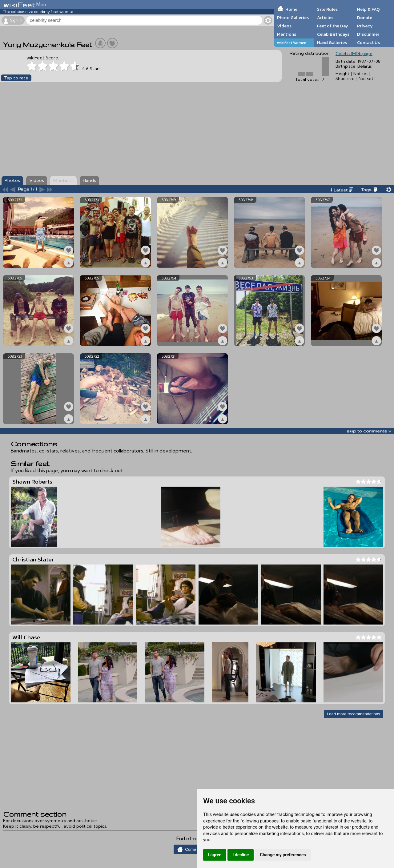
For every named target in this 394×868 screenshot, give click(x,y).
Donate (365, 18)
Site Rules (327, 9)
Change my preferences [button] (283, 855)
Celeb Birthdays (333, 34)
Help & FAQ (368, 9)
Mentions (287, 34)
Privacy (365, 26)
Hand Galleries (332, 42)
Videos (284, 26)
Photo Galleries (293, 18)
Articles (325, 18)
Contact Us (368, 42)
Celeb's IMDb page (354, 54)
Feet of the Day (333, 26)
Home (291, 9)
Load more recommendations (354, 714)
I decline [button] (241, 855)
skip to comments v (369, 431)
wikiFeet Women (292, 43)
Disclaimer (368, 34)
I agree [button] (215, 855)
